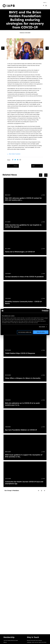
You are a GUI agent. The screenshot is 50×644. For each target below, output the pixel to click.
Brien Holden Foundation (15, 154)
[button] (45, 3)
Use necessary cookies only (25, 332)
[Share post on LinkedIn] (18, 160)
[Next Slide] (47, 48)
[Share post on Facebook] (13, 160)
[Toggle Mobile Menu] (46, 6)
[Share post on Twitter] (16, 160)
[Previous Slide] (3, 48)
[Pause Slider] (42, 491)
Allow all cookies (41, 332)
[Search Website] (44, 6)
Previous (13, 166)
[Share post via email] (21, 160)
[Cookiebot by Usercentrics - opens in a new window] (43, 311)
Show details (42, 327)
